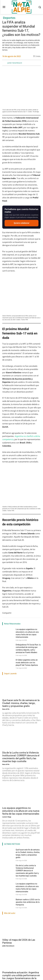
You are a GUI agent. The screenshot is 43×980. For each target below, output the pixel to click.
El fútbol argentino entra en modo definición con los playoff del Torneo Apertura (27, 615)
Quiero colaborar (22, 207)
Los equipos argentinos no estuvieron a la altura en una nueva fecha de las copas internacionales (21, 763)
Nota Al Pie (6, 661)
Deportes (9, 18)
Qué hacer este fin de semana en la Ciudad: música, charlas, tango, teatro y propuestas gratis (21, 655)
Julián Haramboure (15, 63)
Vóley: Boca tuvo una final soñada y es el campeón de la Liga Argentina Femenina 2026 (21, 966)
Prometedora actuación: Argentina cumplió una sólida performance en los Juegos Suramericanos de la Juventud (21, 929)
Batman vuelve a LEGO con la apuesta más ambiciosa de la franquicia (28, 854)
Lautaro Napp (7, 769)
